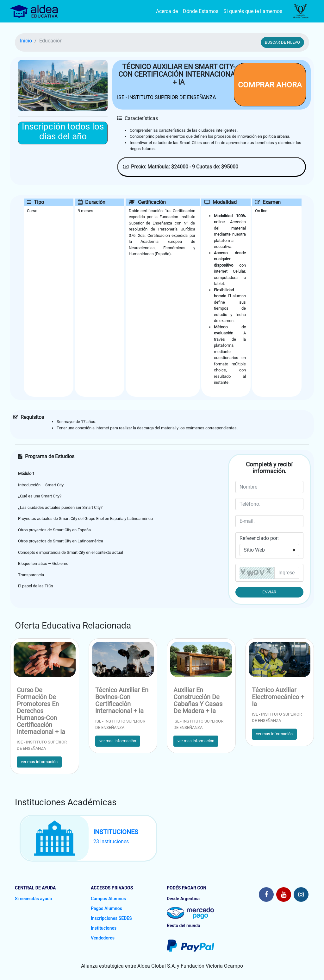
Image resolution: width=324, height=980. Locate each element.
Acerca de (167, 11)
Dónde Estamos (201, 11)
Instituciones (104, 928)
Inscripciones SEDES (111, 918)
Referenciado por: (259, 538)
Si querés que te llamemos (253, 11)
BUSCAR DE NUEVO (282, 42)
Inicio (26, 41)
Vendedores (103, 938)
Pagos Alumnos (106, 908)
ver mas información (39, 762)
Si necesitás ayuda (33, 899)
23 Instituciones (111, 841)
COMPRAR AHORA (270, 85)
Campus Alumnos (108, 899)
